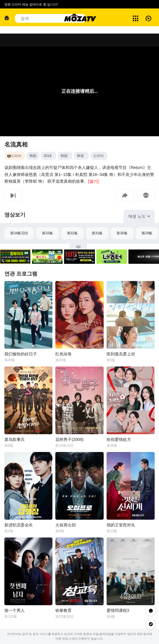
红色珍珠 (63, 354)
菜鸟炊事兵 (15, 439)
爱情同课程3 (118, 610)
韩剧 (33, 156)
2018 (48, 156)
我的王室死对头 (121, 525)
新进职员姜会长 (19, 525)
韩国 (64, 156)
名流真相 (16, 144)
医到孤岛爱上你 (121, 354)
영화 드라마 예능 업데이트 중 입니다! (31, 4)
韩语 (80, 156)
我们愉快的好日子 (21, 354)
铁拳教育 (63, 610)
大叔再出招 (66, 525)
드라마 (98, 156)
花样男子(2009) (69, 439)
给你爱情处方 (119, 439)
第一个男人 (15, 610)
